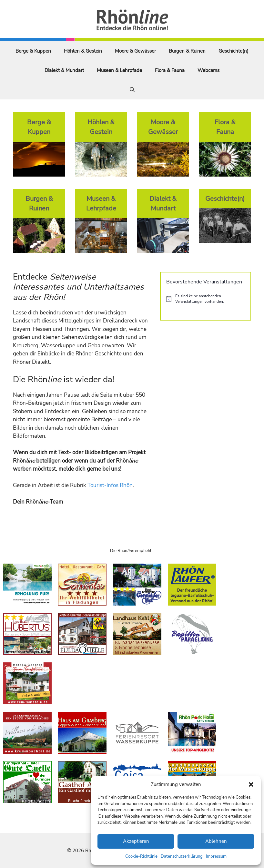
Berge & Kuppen (33, 51)
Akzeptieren (136, 841)
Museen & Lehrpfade (119, 70)
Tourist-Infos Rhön (110, 485)
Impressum (216, 856)
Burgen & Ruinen (187, 51)
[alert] (206, 299)
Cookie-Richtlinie (141, 856)
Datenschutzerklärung (182, 856)
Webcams (208, 70)
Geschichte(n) (234, 51)
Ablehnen (216, 841)
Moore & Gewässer (135, 51)
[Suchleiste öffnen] (132, 90)
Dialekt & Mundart (64, 70)
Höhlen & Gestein (83, 51)
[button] (251, 784)
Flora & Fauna (170, 70)
